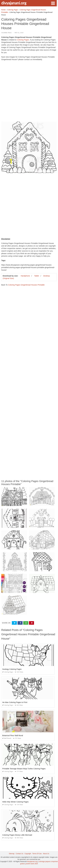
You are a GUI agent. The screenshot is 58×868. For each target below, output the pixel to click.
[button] (53, 3)
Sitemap (12, 854)
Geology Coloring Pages (12, 669)
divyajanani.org (14, 3)
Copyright (28, 854)
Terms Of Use (37, 854)
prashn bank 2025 (32, 864)
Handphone (25, 276)
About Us (46, 854)
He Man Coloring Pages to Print (15, 702)
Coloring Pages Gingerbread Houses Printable (26, 285)
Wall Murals (7, 738)
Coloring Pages (6, 33)
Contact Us (19, 854)
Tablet (36, 276)
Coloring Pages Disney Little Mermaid (17, 835)
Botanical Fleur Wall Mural (13, 735)
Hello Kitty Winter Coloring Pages (15, 802)
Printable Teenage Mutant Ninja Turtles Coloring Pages (24, 769)
